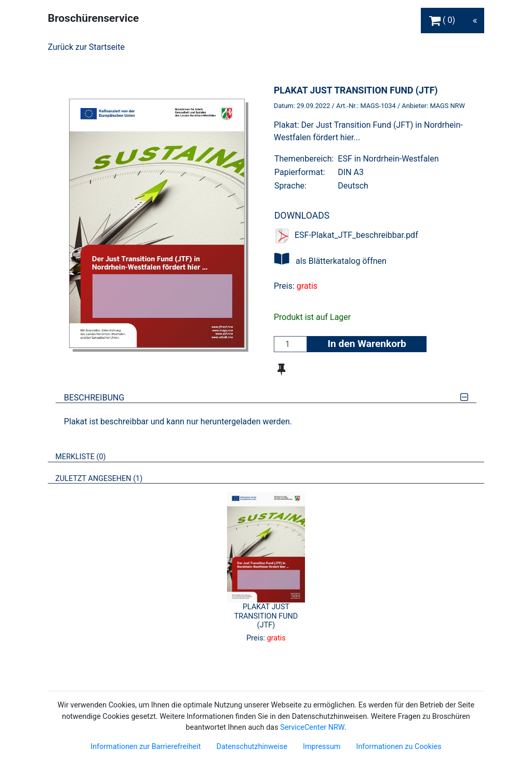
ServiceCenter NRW (312, 727)
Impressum (322, 747)
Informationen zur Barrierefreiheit (145, 747)
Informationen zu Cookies (398, 747)
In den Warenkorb (367, 344)
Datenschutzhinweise (252, 747)
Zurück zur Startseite (86, 47)
